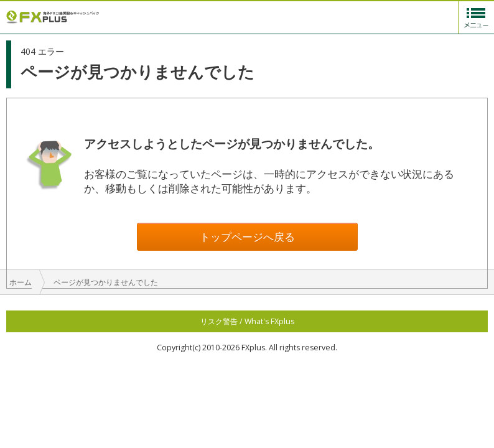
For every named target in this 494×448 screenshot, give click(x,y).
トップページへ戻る (247, 237)
